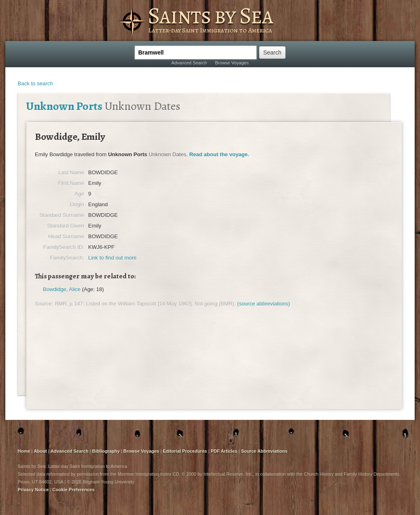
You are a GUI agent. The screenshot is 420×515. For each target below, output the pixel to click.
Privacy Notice (33, 490)
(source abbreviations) (264, 304)
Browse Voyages (232, 63)
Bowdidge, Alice (62, 289)
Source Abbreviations (264, 451)
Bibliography (106, 451)
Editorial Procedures (185, 451)
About (41, 451)
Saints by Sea (210, 16)
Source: (44, 304)
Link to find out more (112, 258)
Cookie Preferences (74, 490)
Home (24, 451)
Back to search (35, 83)
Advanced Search (189, 63)
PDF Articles (224, 451)
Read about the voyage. (219, 154)
